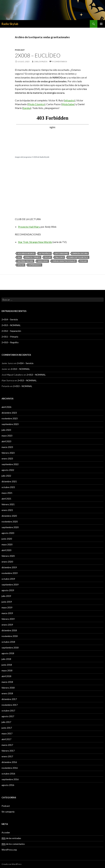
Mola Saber (68, 104)
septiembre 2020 (10, 527)
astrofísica (45, 253)
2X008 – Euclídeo (38, 55)
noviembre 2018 (10, 636)
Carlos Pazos (41, 61)
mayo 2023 (7, 436)
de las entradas (11, 838)
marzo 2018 (7, 682)
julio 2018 (6, 659)
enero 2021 (7, 510)
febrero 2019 (8, 619)
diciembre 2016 (9, 762)
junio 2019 (7, 602)
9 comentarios (59, 61)
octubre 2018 (8, 642)
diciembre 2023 (9, 413)
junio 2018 (7, 665)
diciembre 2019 (9, 567)
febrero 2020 (8, 556)
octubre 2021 (8, 487)
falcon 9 (60, 257)
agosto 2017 (8, 716)
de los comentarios (13, 844)
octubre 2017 (8, 711)
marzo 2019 (7, 613)
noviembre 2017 (10, 705)
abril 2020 (6, 550)
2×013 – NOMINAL (11, 325)
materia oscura (25, 261)
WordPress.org (9, 850)
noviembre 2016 (10, 768)
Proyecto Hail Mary (29, 227)
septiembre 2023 (10, 424)
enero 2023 (7, 459)
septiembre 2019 (10, 585)
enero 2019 (7, 625)
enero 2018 (7, 693)
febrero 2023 (8, 453)
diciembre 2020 (9, 516)
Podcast (20, 50)
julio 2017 (6, 722)
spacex (21, 265)
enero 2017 (7, 756)
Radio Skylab (10, 24)
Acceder (6, 832)
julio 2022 (6, 476)
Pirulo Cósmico (36, 104)
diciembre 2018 (9, 630)
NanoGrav (43, 261)
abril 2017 (6, 739)
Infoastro (69, 100)
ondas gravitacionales (64, 261)
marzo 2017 (7, 745)
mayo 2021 (7, 493)
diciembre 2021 (9, 481)
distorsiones (62, 253)
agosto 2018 (8, 653)
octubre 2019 (8, 579)
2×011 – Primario (10, 337)
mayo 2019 (7, 607)
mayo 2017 (7, 733)
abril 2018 (6, 676)
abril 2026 (6, 407)
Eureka (27, 108)
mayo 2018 (7, 670)
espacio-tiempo (33, 257)
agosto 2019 (8, 590)
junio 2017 (7, 728)
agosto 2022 (8, 470)
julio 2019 (6, 596)
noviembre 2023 (10, 418)
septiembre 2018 (10, 648)
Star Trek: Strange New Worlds (35, 242)
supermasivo (35, 265)
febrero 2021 (8, 504)
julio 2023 (6, 430)
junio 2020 (7, 539)
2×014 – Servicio (10, 319)
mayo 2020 (7, 544)
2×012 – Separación (11, 331)
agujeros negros (26, 253)
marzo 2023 (7, 447)
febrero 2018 (8, 688)
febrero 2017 (8, 751)
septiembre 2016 (10, 779)
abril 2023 (6, 441)
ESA (19, 257)
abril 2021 (6, 499)
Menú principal (101, 24)
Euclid (48, 257)
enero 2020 (7, 562)
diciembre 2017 (9, 699)
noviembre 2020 (10, 522)
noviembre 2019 (10, 573)
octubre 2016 (8, 774)
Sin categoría (8, 812)
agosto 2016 (8, 785)
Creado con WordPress (12, 864)
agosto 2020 (8, 533)
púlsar (83, 261)
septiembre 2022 (10, 464)
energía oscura (80, 253)
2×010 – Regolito (10, 342)
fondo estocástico (78, 257)
